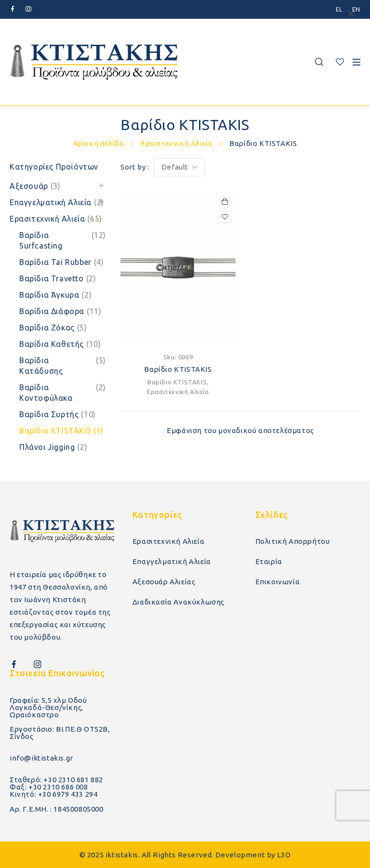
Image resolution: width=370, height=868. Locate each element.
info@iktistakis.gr (41, 758)
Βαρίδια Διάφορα (60, 311)
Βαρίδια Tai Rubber (62, 262)
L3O (284, 855)
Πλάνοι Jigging (53, 447)
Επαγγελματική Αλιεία (57, 202)
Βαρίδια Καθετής (60, 344)
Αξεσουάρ (35, 186)
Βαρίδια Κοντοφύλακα (63, 393)
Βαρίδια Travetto (58, 278)
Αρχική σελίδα (99, 143)
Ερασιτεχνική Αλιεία (177, 143)
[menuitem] (339, 9)
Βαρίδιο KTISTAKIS (61, 431)
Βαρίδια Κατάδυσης (63, 366)
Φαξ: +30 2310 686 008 (49, 787)
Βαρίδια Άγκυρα (55, 295)
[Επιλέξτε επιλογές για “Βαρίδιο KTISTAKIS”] (225, 202)
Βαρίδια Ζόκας (53, 328)
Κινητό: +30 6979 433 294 (53, 794)
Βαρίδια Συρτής (58, 414)
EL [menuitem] (339, 9)
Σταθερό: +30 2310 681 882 (56, 780)
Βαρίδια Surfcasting (63, 240)
